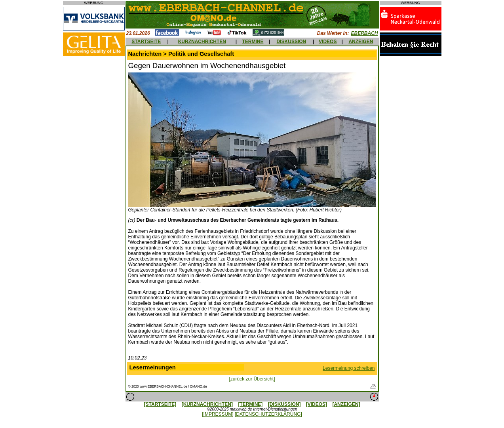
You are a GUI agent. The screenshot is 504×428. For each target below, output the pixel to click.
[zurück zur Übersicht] (252, 379)
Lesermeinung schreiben (349, 368)
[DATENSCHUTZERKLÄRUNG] (268, 414)
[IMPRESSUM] (218, 414)
